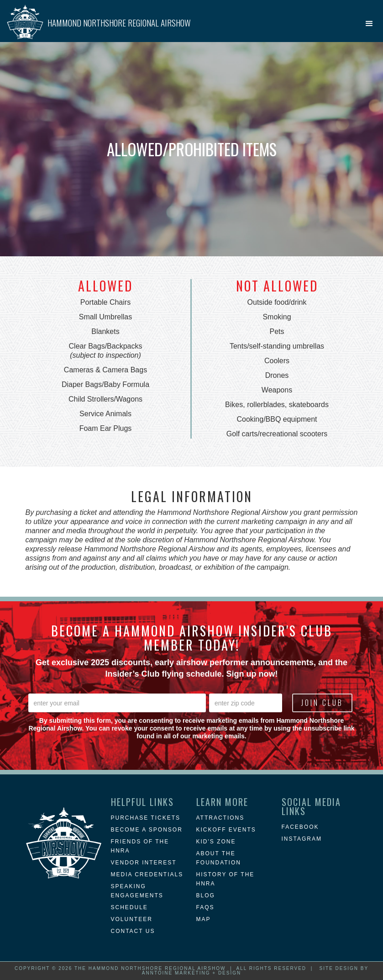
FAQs (205, 907)
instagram (302, 839)
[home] (99, 18)
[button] (369, 24)
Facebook (300, 827)
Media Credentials (147, 874)
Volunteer (132, 919)
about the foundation (219, 858)
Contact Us (133, 931)
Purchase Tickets (146, 818)
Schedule (129, 907)
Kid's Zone (216, 842)
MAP (204, 919)
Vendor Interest (144, 863)
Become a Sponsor (147, 830)
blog (206, 895)
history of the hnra (226, 879)
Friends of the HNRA (140, 846)
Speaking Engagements (137, 891)
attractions (220, 818)
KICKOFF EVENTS (226, 830)
